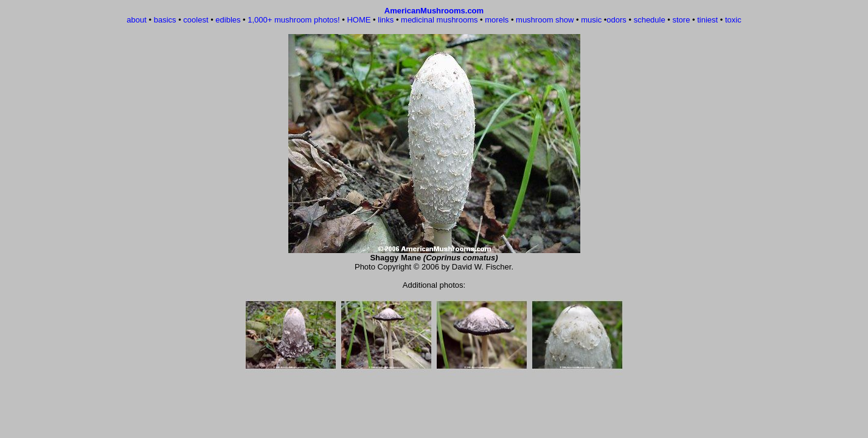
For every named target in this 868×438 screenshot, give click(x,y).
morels (497, 20)
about (137, 20)
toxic (733, 20)
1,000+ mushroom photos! (293, 20)
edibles (228, 20)
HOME (359, 20)
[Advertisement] (434, 401)
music (591, 20)
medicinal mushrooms (439, 20)
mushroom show (545, 20)
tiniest (707, 20)
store (681, 20)
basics (165, 20)
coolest (196, 20)
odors (616, 20)
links (386, 20)
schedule (650, 20)
